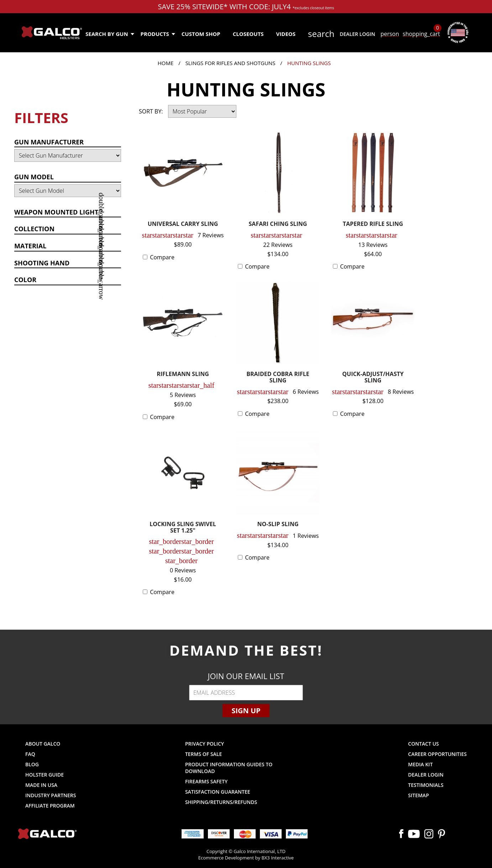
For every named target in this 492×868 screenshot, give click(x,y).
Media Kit (420, 764)
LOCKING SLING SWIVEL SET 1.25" (183, 528)
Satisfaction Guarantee (218, 792)
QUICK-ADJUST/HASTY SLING (373, 378)
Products (158, 34)
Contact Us (423, 744)
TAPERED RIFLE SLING (373, 224)
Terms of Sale (203, 754)
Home (166, 63)
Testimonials (426, 785)
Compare (162, 257)
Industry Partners (51, 795)
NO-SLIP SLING (278, 525)
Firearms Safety (206, 781)
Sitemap (418, 795)
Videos (286, 34)
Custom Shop (201, 34)
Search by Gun (109, 34)
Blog (32, 764)
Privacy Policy (205, 744)
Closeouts (248, 34)
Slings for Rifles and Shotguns (231, 63)
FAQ (30, 754)
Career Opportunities (437, 754)
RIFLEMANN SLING (183, 374)
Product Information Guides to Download (229, 768)
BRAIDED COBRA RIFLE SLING (278, 378)
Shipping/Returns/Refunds (221, 802)
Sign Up (246, 711)
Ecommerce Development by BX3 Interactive (246, 858)
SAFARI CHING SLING (278, 224)
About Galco (43, 744)
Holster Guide (45, 775)
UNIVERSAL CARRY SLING (183, 224)
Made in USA (41, 785)
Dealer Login (357, 34)
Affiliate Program (50, 806)
